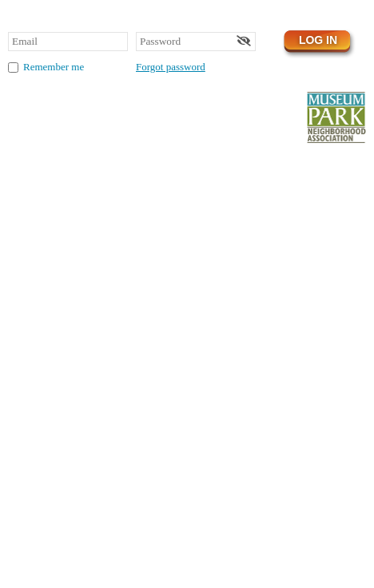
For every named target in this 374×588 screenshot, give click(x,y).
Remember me (54, 67)
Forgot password (171, 67)
